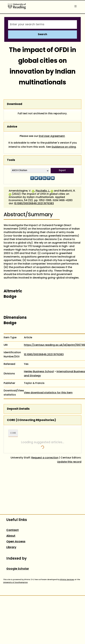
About (11, 536)
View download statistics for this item (48, 393)
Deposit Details (18, 409)
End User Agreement (52, 136)
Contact (13, 530)
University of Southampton (15, 582)
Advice (12, 127)
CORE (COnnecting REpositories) (31, 420)
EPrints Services (67, 580)
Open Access (16, 542)
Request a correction (45, 458)
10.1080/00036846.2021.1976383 (34, 204)
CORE (13, 433)
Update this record (69, 462)
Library (11, 547)
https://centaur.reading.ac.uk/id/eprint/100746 (54, 345)
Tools (11, 160)
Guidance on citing (64, 147)
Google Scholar (18, 569)
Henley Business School (39, 372)
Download (15, 104)
